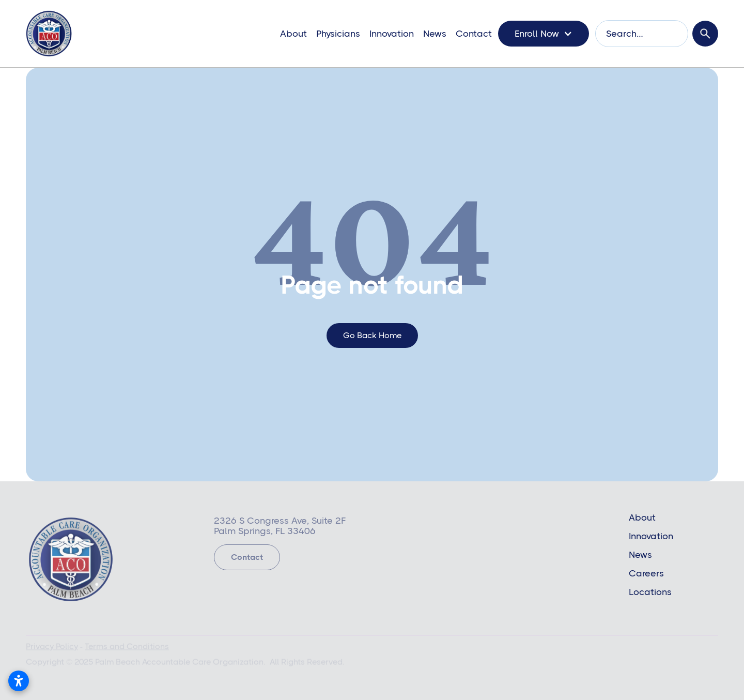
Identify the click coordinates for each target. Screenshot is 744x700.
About (293, 34)
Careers (646, 573)
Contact (474, 34)
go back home (372, 335)
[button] (544, 34)
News (435, 34)
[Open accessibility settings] (19, 681)
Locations (650, 592)
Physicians (338, 34)
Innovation (392, 34)
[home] (49, 34)
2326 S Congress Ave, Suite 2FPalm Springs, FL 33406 (280, 528)
